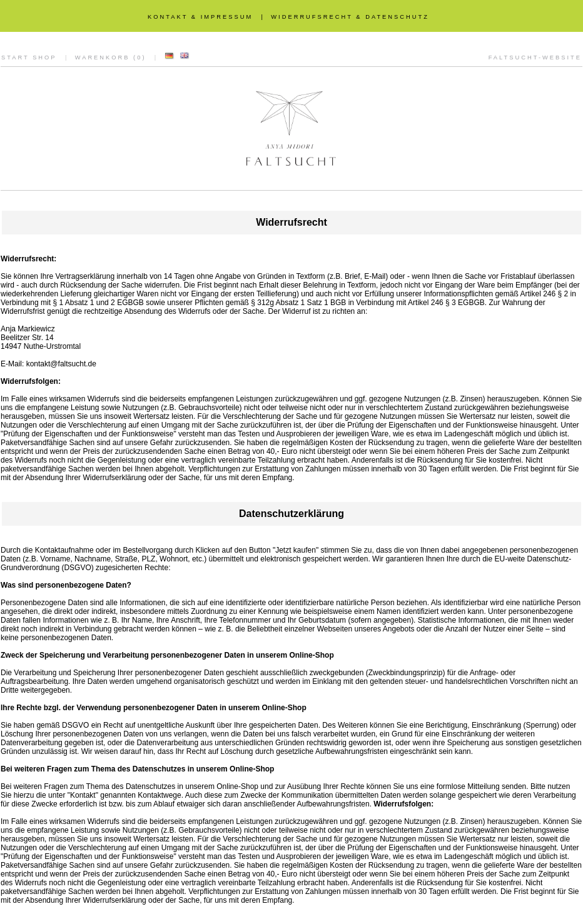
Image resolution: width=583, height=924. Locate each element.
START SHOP (29, 58)
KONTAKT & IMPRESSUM (200, 17)
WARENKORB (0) (111, 58)
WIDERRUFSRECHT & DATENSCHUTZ (350, 17)
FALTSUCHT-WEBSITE (535, 58)
